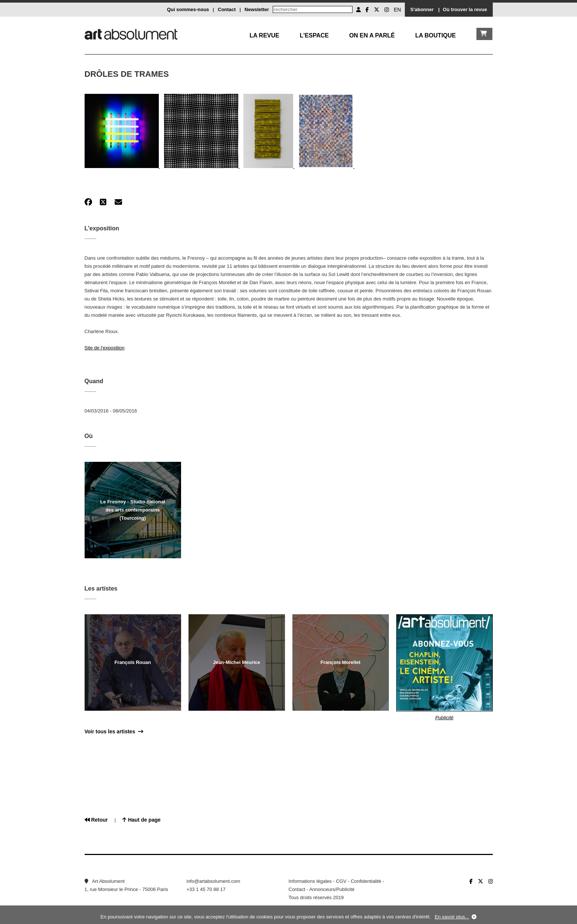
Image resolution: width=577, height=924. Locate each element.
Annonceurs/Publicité (332, 889)
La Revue (264, 35)
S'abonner (422, 9)
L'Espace (314, 35)
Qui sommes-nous (188, 9)
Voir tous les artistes (114, 731)
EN (397, 10)
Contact (227, 9)
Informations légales (310, 881)
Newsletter (257, 9)
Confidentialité (366, 881)
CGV (341, 881)
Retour (96, 820)
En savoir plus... (452, 917)
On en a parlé (372, 35)
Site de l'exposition (105, 348)
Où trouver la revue (465, 9)
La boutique (436, 35)
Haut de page (142, 820)
